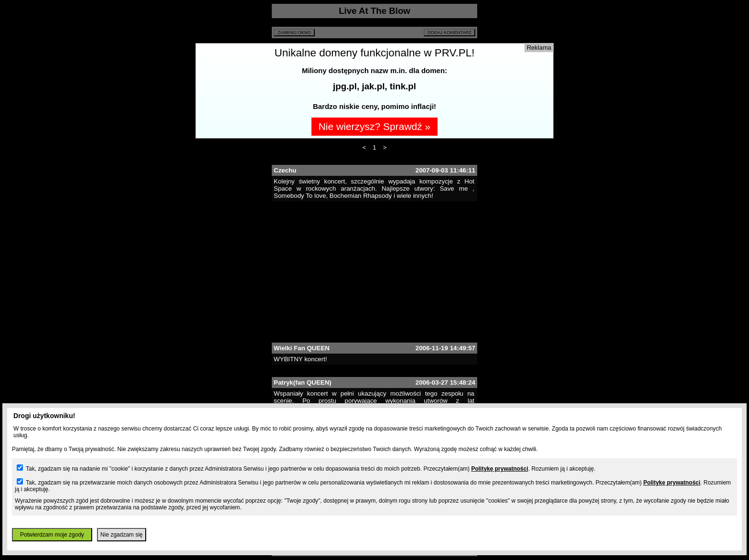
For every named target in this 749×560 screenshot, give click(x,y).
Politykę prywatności (499, 469)
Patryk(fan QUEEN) (303, 382)
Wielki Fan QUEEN (302, 348)
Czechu (285, 170)
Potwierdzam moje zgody (52, 535)
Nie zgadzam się (122, 535)
